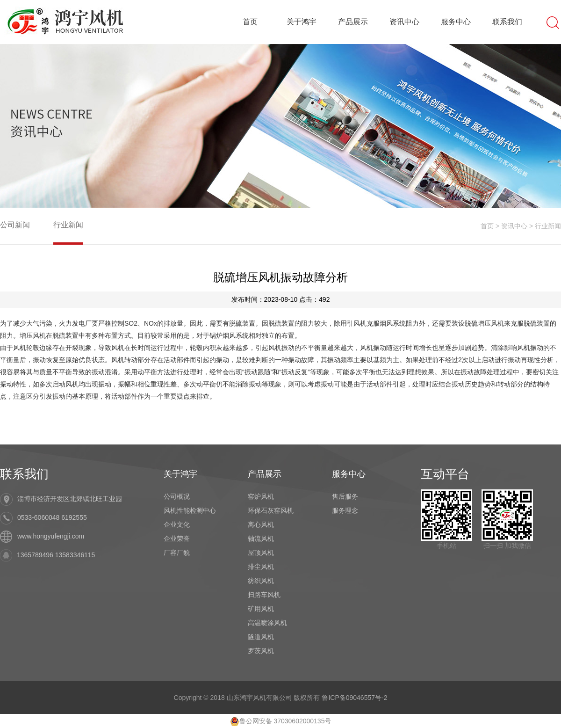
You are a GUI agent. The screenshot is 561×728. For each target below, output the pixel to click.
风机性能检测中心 (190, 510)
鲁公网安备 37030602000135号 (281, 721)
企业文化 (177, 524)
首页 (250, 22)
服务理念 (345, 510)
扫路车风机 (264, 595)
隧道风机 (261, 637)
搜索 (553, 22)
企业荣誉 (177, 539)
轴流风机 (261, 539)
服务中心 (456, 22)
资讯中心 (404, 22)
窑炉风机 (261, 496)
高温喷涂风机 (267, 623)
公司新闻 (15, 225)
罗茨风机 (261, 651)
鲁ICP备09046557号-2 (354, 698)
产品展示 (353, 22)
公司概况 (177, 496)
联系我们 (507, 22)
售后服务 (345, 496)
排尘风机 (261, 567)
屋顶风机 (261, 553)
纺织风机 (261, 581)
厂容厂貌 (177, 553)
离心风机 (261, 524)
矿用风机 (261, 609)
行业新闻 (68, 225)
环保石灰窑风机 (271, 510)
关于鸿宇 (302, 22)
